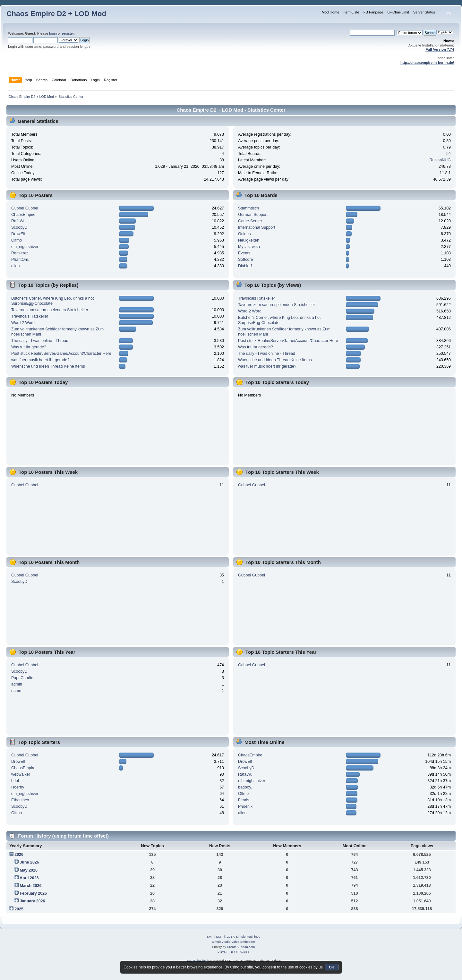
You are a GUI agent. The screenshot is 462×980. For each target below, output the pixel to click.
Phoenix (245, 806)
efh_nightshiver (25, 247)
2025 (19, 909)
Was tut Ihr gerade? (29, 347)
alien (15, 266)
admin (17, 684)
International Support (257, 227)
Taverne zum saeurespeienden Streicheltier (50, 310)
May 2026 (28, 870)
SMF (210, 937)
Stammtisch (248, 208)
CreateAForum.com (241, 947)
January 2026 (32, 901)
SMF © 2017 (225, 937)
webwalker (21, 774)
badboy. (245, 787)
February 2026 (33, 893)
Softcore (245, 260)
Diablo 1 (245, 266)
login (53, 33)
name (16, 691)
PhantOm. (20, 260)
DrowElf (18, 234)
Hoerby (18, 787)
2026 (19, 855)
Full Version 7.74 (440, 49)
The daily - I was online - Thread (40, 341)
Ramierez (20, 253)
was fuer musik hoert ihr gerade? (40, 360)
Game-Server (250, 221)
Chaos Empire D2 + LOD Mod (56, 14)
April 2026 (29, 878)
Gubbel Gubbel (25, 208)
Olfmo (17, 240)
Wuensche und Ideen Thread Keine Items (48, 366)
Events (244, 253)
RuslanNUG (440, 160)
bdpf (15, 781)
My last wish (249, 247)
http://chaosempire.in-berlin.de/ (427, 63)
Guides (244, 234)
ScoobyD (19, 227)
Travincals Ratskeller (30, 316)
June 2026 (29, 862)
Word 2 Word (23, 323)
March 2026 (30, 886)
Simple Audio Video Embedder (233, 942)
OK (332, 967)
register (68, 33)
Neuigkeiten (249, 240)
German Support (253, 215)
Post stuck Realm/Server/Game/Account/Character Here (61, 354)
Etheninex (20, 800)
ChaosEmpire (23, 215)
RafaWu (18, 221)
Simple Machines (248, 937)
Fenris (244, 800)
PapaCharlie (22, 678)
